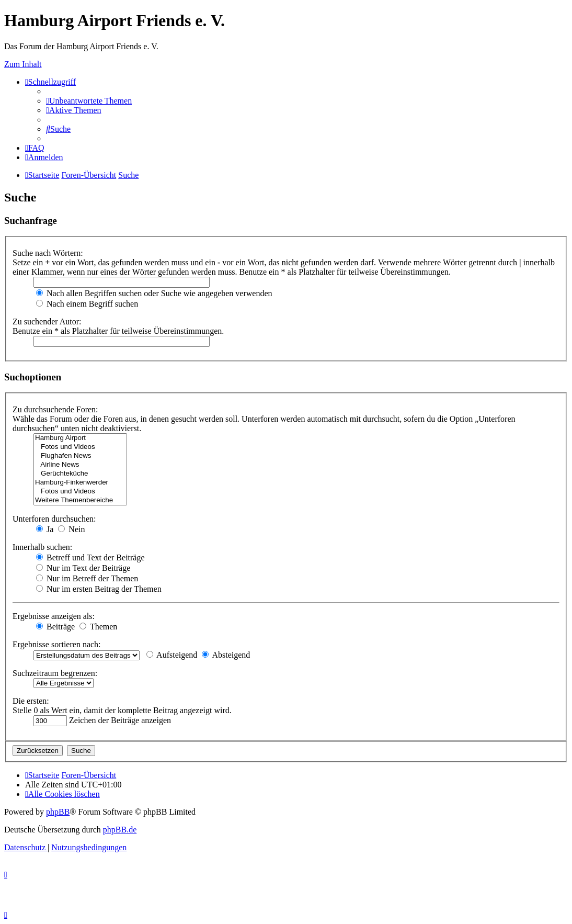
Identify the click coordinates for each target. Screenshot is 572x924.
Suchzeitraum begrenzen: (55, 673)
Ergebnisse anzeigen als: (54, 616)
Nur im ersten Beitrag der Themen (99, 589)
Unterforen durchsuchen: (54, 519)
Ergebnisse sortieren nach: (57, 644)
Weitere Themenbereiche (80, 500)
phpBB (58, 812)
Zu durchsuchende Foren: (55, 409)
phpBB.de (120, 830)
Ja (45, 529)
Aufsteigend (172, 655)
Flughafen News (80, 456)
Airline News (80, 465)
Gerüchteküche (80, 474)
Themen (98, 627)
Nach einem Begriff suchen (87, 304)
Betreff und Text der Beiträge (90, 557)
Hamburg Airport (80, 438)
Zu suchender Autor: (47, 322)
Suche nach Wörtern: (48, 253)
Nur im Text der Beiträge (83, 568)
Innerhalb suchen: (42, 547)
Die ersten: (31, 701)
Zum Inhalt (23, 64)
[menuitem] (89, 101)
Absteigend (226, 655)
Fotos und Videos (80, 447)
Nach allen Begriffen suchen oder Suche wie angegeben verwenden (154, 293)
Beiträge (55, 627)
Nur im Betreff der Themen (87, 578)
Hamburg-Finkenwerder (80, 483)
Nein (71, 529)
